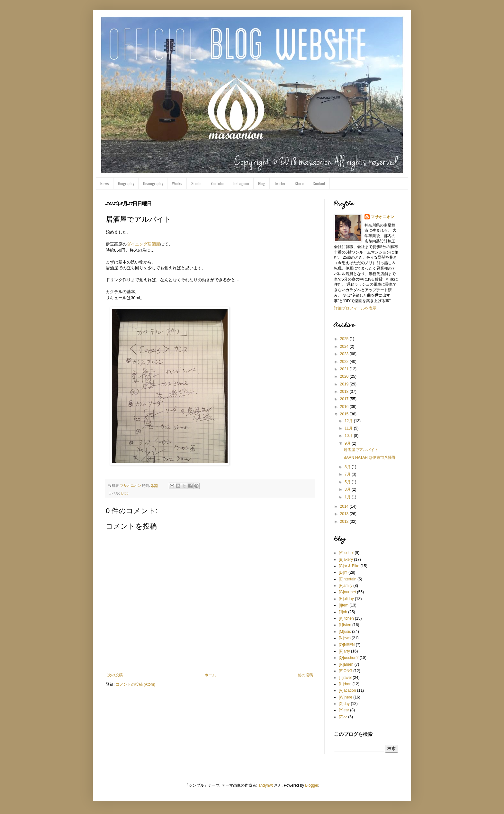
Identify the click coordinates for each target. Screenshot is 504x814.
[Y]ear (344, 710)
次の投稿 (115, 675)
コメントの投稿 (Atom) (135, 684)
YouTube (217, 183)
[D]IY (343, 572)
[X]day (344, 704)
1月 (348, 497)
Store (299, 183)
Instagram (241, 183)
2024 (345, 347)
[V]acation (347, 690)
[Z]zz (343, 717)
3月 (348, 489)
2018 (345, 392)
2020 (345, 376)
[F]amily (346, 586)
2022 (345, 362)
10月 (349, 436)
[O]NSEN (347, 645)
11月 (349, 428)
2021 (345, 369)
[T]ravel (345, 678)
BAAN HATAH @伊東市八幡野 (370, 458)
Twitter (280, 183)
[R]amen (346, 664)
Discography (153, 183)
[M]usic (345, 632)
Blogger (312, 785)
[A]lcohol (346, 553)
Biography (126, 183)
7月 (348, 474)
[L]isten (345, 625)
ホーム (210, 675)
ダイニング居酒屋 (143, 244)
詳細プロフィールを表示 (355, 308)
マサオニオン (382, 217)
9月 (348, 443)
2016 (345, 407)
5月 (348, 482)
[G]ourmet (347, 592)
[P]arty (344, 651)
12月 (349, 421)
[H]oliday (346, 599)
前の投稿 (305, 675)
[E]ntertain (348, 579)
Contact (319, 183)
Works (177, 183)
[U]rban (345, 684)
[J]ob (125, 493)
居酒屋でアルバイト (361, 450)
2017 (345, 399)
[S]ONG (346, 671)
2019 (345, 384)
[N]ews (345, 638)
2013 (345, 514)
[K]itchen (346, 618)
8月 (348, 467)
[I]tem (344, 605)
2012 (345, 522)
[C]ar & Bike (349, 566)
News (105, 183)
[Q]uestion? (349, 658)
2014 (345, 506)
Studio (196, 183)
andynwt (266, 785)
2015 (345, 414)
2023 (345, 354)
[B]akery (346, 560)
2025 (345, 339)
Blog (262, 183)
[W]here (346, 697)
